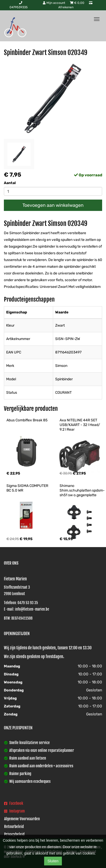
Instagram (14, 811)
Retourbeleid (14, 827)
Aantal (10, 183)
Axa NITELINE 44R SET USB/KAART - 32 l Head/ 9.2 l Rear (80, 425)
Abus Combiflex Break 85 (27, 420)
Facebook (14, 803)
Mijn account (54, 3)
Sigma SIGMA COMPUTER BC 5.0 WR (28, 488)
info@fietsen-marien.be (32, 609)
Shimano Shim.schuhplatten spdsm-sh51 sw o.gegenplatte (82, 490)
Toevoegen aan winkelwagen (53, 205)
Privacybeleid (14, 834)
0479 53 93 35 (28, 603)
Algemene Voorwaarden (22, 819)
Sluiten (53, 861)
